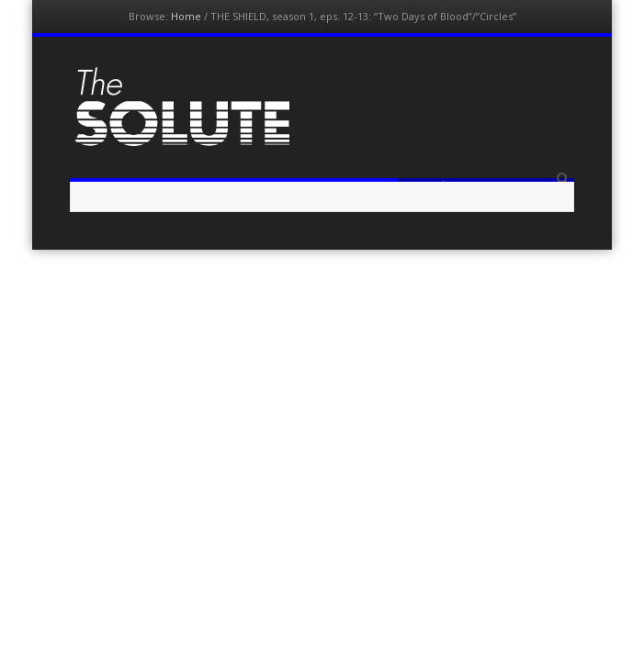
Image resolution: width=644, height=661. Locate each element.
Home (186, 16)
